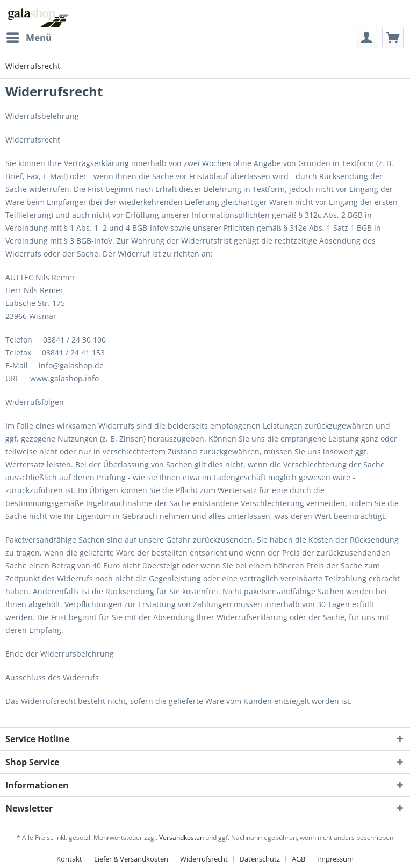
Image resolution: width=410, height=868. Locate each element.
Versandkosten (181, 838)
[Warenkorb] (393, 38)
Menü (29, 36)
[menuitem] (28, 38)
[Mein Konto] (366, 38)
